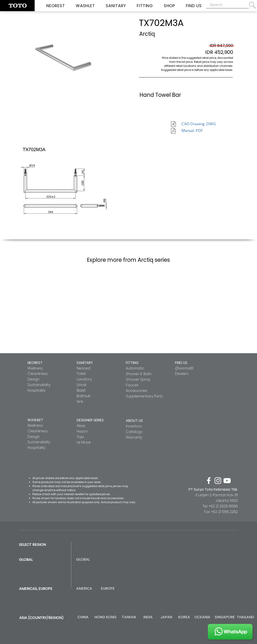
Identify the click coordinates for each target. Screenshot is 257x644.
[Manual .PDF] (197, 131)
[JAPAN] (166, 617)
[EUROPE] (108, 589)
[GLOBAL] (83, 560)
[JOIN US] (230, 632)
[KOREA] (184, 617)
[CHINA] (83, 617)
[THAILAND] (245, 617)
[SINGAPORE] (225, 617)
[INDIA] (148, 617)
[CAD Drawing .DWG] (199, 124)
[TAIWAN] (129, 617)
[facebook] (209, 481)
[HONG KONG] (105, 617)
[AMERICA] (84, 589)
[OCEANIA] (202, 617)
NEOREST (35, 363)
